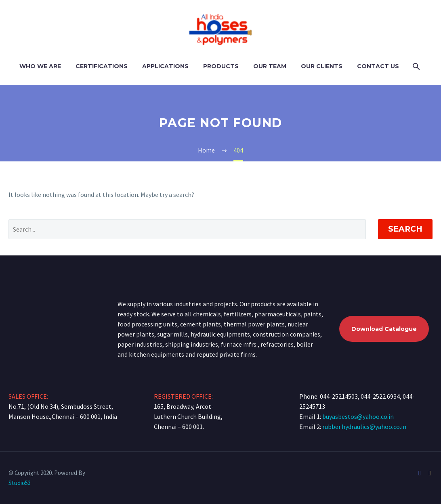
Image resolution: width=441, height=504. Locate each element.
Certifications (102, 66)
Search (405, 229)
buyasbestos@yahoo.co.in (358, 416)
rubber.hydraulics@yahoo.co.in (364, 427)
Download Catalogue (384, 329)
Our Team (270, 66)
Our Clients (322, 66)
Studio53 (20, 483)
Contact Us (378, 66)
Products (221, 66)
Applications (165, 66)
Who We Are (40, 66)
